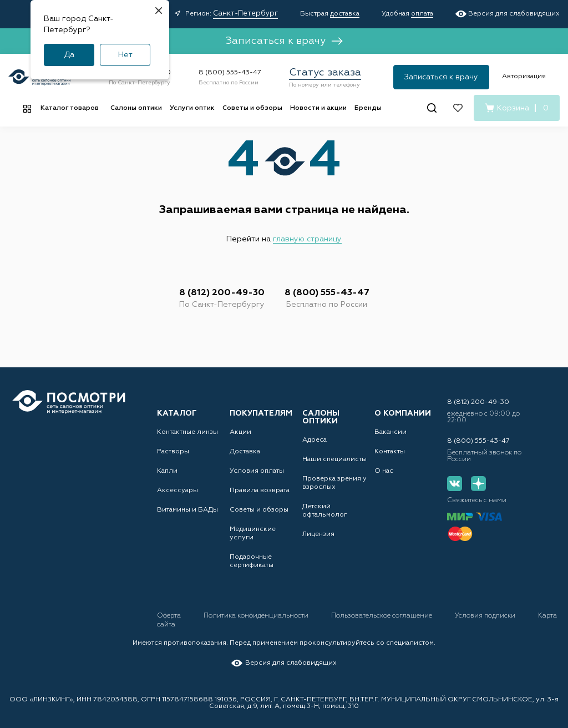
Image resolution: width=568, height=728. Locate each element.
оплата (422, 14)
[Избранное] (458, 108)
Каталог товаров (70, 108)
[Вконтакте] (455, 484)
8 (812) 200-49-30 (222, 293)
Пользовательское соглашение (382, 616)
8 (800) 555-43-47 (230, 73)
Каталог (177, 413)
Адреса (315, 440)
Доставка (245, 452)
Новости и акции (318, 108)
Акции (240, 432)
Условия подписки (486, 616)
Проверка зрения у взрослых (334, 483)
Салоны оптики (136, 108)
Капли (167, 471)
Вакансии (390, 432)
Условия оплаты (257, 471)
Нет (125, 55)
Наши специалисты (334, 459)
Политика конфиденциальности (257, 616)
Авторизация (524, 77)
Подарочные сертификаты (252, 561)
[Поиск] (432, 108)
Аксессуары (177, 491)
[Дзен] (478, 484)
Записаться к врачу (284, 41)
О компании (403, 413)
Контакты (390, 452)
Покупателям (261, 413)
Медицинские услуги (253, 534)
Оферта (170, 616)
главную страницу (307, 239)
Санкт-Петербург (245, 14)
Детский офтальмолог (325, 511)
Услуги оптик (192, 108)
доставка (345, 14)
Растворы (173, 452)
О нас (384, 471)
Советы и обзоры (252, 108)
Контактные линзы (187, 432)
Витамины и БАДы (187, 510)
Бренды (368, 108)
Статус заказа (325, 73)
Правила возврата (260, 491)
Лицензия (318, 534)
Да (69, 55)
